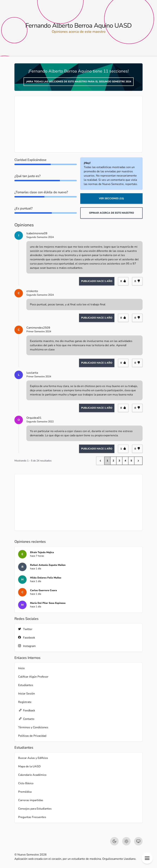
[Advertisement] (78, 124)
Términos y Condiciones (33, 727)
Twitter (25, 629)
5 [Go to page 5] (131, 461)
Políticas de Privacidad (32, 736)
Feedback (27, 710)
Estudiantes (26, 685)
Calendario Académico (32, 775)
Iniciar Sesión (26, 694)
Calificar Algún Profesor (33, 677)
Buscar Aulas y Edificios (33, 758)
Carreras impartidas (31, 800)
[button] (147, 858)
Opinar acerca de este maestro (112, 213)
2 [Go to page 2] (113, 461)
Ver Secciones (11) (111, 198)
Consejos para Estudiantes (35, 809)
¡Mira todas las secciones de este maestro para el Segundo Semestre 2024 (79, 82)
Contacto (26, 719)
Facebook (27, 638)
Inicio (21, 668)
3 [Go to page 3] (119, 461)
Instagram (27, 646)
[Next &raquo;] (138, 461)
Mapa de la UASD (29, 766)
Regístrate (25, 702)
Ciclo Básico (26, 783)
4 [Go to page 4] (125, 461)
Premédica (25, 792)
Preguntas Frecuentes (32, 817)
